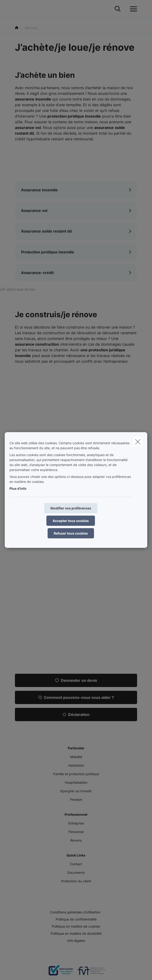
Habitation (76, 765)
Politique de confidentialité (76, 919)
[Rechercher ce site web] (118, 9)
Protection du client (76, 881)
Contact (76, 864)
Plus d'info (18, 488)
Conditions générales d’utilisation (75, 912)
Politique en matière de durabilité (76, 933)
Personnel (76, 832)
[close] (138, 442)
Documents (76, 872)
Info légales (76, 941)
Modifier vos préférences (71, 508)
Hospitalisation (76, 782)
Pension (76, 799)
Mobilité (76, 757)
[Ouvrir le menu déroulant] (132, 9)
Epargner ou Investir (76, 791)
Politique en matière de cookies (76, 926)
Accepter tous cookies (71, 521)
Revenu (76, 840)
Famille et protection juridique (76, 774)
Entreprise (76, 823)
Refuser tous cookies (71, 533)
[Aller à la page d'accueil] (18, 9)
